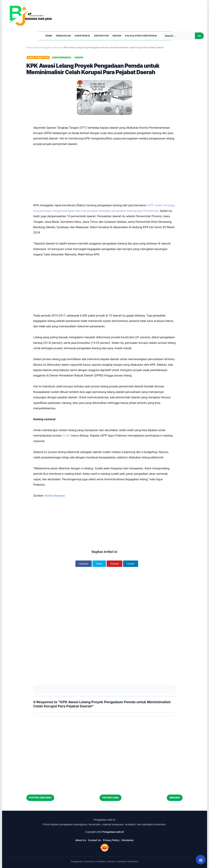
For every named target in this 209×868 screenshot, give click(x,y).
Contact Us (95, 840)
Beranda (175, 798)
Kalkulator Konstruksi (141, 36)
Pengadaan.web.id (113, 832)
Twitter (99, 564)
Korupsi (79, 57)
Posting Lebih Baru (40, 798)
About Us (81, 840)
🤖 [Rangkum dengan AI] (201, 860)
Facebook (82, 564)
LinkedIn (132, 564)
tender (67, 435)
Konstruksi (82, 36)
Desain (117, 36)
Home (49, 36)
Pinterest (115, 564)
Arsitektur (101, 36)
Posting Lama (110, 798)
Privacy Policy (111, 840)
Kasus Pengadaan (62, 57)
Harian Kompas (55, 496)
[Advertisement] (105, 165)
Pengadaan (63, 36)
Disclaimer (128, 840)
